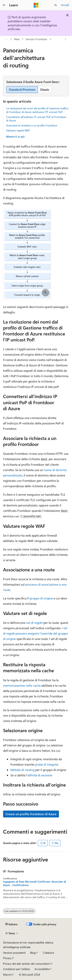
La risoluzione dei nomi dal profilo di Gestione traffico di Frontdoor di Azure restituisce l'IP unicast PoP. (37, 110)
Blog (33, 953)
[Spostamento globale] (4, 5)
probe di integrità (46, 764)
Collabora (48, 953)
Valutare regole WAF (18, 130)
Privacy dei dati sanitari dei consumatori (26, 964)
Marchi (7, 975)
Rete (17, 39)
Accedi (65, 5)
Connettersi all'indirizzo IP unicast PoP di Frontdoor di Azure (36, 119)
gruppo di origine (41, 598)
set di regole (34, 623)
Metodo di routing (22, 770)
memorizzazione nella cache (22, 685)
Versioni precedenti (14, 953)
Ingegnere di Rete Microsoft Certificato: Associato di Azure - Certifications (35, 883)
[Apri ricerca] (56, 5)
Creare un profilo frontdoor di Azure (31, 814)
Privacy (7, 958)
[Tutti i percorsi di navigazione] (6, 39)
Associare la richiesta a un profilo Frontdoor (32, 125)
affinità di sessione (40, 775)
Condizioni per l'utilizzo (17, 969)
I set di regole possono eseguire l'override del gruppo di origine (35, 633)
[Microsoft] (36, 5)
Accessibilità (42, 969)
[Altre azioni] (66, 39)
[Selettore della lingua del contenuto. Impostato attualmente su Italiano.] (11, 924)
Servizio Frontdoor (36, 39)
